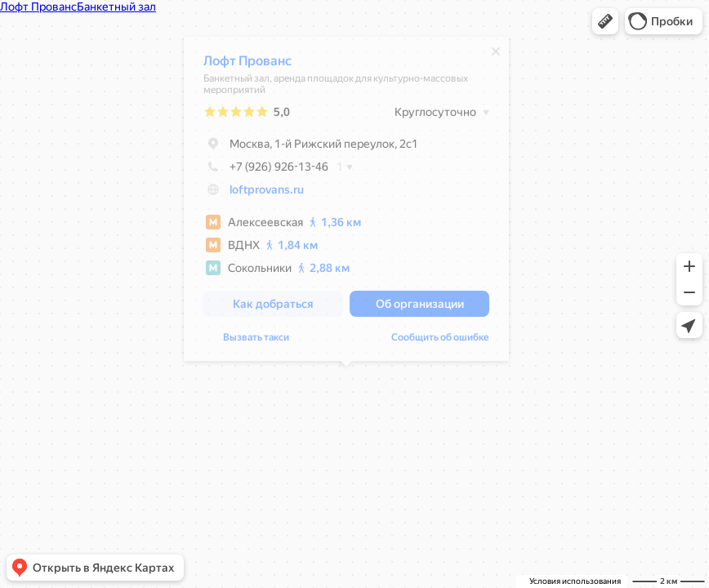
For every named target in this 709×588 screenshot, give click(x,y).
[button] (605, 21)
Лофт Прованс (247, 65)
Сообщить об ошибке (440, 341)
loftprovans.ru (267, 194)
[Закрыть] (496, 56)
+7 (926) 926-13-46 (266, 171)
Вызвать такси (256, 341)
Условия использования (575, 581)
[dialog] (346, 203)
